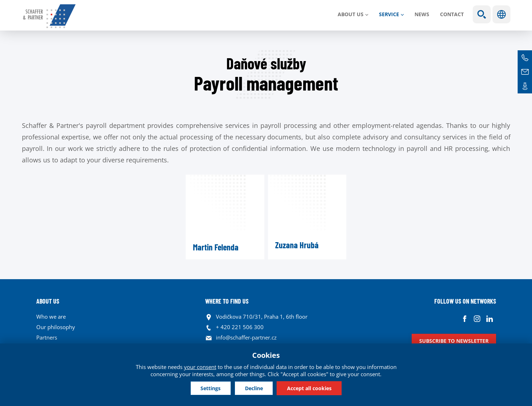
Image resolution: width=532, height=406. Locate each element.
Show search (482, 14)
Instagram (477, 319)
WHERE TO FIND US (227, 301)
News (422, 14)
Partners (47, 337)
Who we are (51, 317)
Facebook (465, 319)
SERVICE (389, 14)
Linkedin (490, 319)
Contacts (525, 86)
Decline (254, 388)
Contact (452, 14)
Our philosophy (56, 327)
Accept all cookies (311, 388)
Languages (501, 14)
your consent (200, 366)
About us (351, 14)
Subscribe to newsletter (454, 341)
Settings (209, 388)
